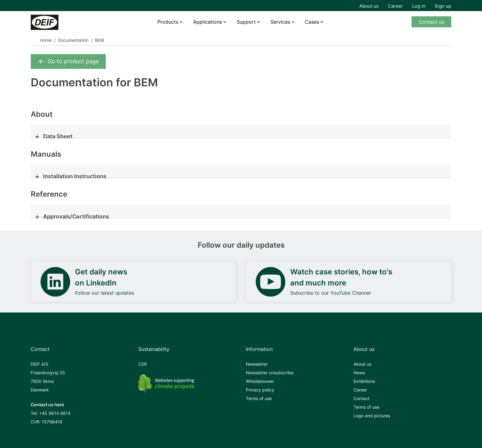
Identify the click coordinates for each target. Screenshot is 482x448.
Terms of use (259, 398)
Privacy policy (260, 390)
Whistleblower (260, 381)
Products (168, 22)
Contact (361, 398)
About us (369, 6)
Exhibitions (364, 381)
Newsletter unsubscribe (270, 373)
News (359, 373)
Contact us (431, 22)
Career (395, 6)
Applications (207, 22)
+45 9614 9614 (55, 413)
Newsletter (257, 364)
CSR (143, 364)
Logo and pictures (372, 416)
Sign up (443, 6)
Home (46, 40)
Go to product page (68, 61)
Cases (312, 22)
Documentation (73, 40)
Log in (419, 6)
